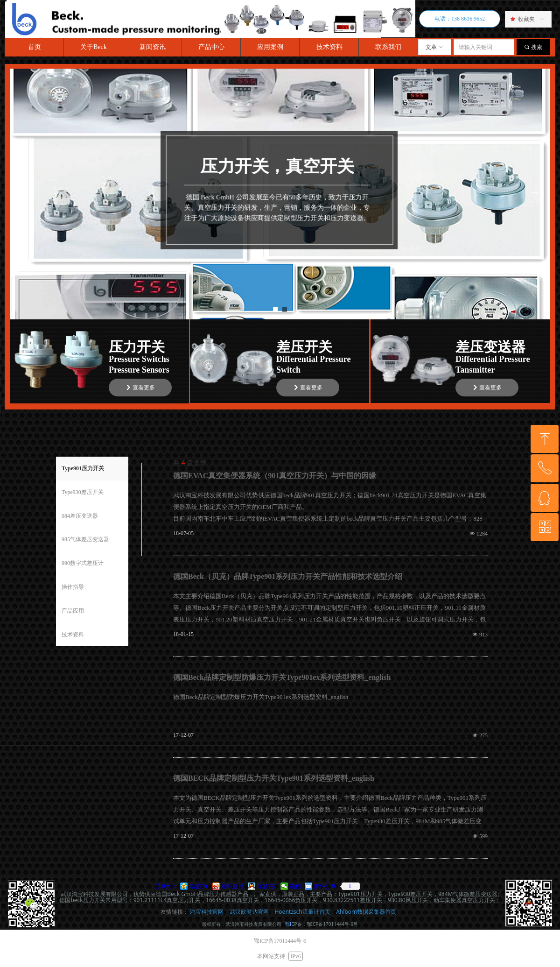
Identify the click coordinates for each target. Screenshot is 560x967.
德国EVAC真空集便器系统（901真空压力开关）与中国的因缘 (275, 476)
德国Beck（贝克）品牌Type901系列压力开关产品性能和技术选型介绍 (288, 576)
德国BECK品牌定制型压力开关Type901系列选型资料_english (274, 778)
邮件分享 (325, 886)
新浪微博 (233, 886)
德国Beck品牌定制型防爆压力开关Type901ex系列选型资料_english (282, 677)
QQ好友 (267, 886)
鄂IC (290, 924)
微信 (295, 886)
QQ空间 (199, 886)
